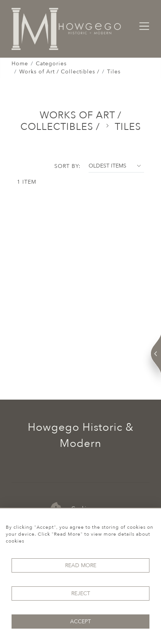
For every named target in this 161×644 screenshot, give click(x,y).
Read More (81, 565)
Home (20, 64)
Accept (80, 622)
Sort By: (67, 166)
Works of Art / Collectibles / (59, 72)
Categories (51, 64)
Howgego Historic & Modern (81, 435)
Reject (81, 593)
